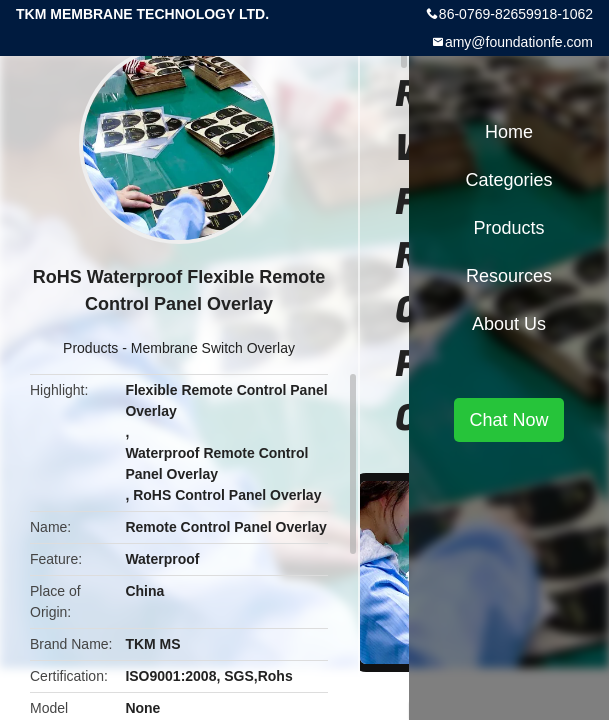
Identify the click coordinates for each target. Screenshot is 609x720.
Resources (509, 276)
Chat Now (508, 420)
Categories (508, 180)
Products (90, 348)
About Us (509, 324)
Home (509, 132)
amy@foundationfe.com (519, 42)
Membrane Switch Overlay (213, 348)
